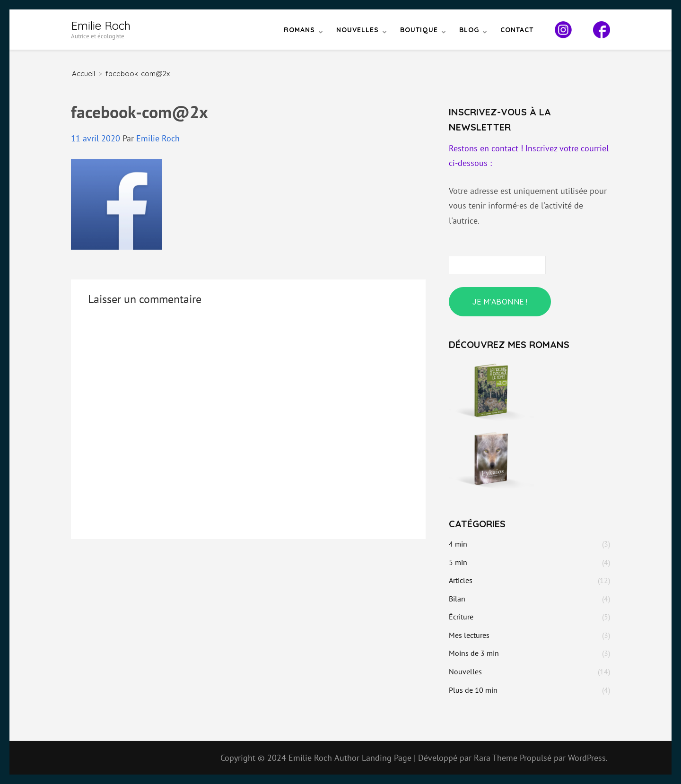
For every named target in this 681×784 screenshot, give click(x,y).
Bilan (457, 599)
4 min (458, 544)
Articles (461, 580)
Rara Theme (497, 758)
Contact (517, 30)
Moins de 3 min (474, 653)
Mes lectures (469, 635)
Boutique (419, 30)
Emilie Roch (101, 26)
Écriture (461, 617)
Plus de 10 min (473, 690)
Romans (299, 30)
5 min (458, 562)
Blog (469, 30)
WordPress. (588, 758)
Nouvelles (358, 30)
